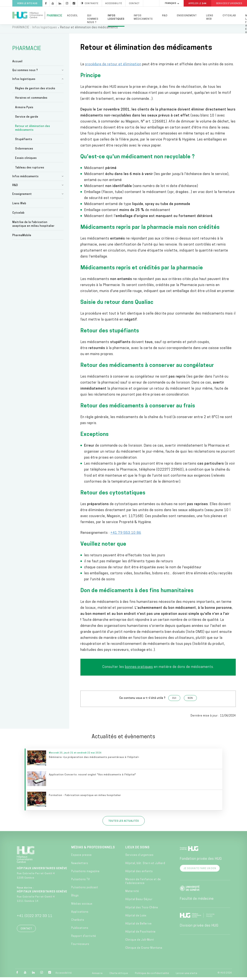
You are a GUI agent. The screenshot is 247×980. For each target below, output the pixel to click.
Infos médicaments (143, 17)
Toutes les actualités (124, 824)
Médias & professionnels (93, 850)
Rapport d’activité (84, 939)
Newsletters (80, 866)
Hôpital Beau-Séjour (139, 902)
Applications (80, 914)
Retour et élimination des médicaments (33, 131)
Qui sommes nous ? (93, 19)
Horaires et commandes (31, 101)
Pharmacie (55, 16)
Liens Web (210, 17)
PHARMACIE (21, 30)
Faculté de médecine (197, 902)
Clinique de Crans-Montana (144, 951)
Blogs (75, 898)
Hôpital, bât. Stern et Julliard (145, 866)
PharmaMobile (22, 238)
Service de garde (27, 119)
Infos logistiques (116, 17)
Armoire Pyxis (24, 110)
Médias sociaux (82, 906)
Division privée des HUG (199, 928)
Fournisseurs (80, 947)
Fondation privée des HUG (201, 862)
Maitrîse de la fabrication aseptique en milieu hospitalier (33, 227)
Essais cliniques (26, 161)
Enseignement (187, 16)
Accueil (72, 16)
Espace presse (81, 858)
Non (190, 701)
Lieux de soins (137, 850)
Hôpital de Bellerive (138, 926)
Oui (174, 701)
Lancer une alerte (187, 976)
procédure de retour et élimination (113, 67)
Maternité (132, 894)
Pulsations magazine (85, 874)
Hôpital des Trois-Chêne (142, 910)
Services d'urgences (139, 858)
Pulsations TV (81, 882)
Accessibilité (64, 976)
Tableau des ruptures (30, 170)
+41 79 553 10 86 (126, 535)
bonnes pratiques (139, 669)
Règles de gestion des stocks (35, 91)
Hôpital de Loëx (136, 918)
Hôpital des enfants (139, 874)
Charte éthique (119, 976)
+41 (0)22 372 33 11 (35, 919)
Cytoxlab (229, 16)
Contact (26, 931)
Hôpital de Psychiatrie (140, 935)
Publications (80, 931)
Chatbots (78, 923)
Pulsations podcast (85, 890)
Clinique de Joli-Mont (140, 943)
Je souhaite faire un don (200, 871)
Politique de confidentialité (152, 976)
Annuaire (97, 976)
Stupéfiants (24, 142)
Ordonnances (24, 151)
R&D (165, 16)
